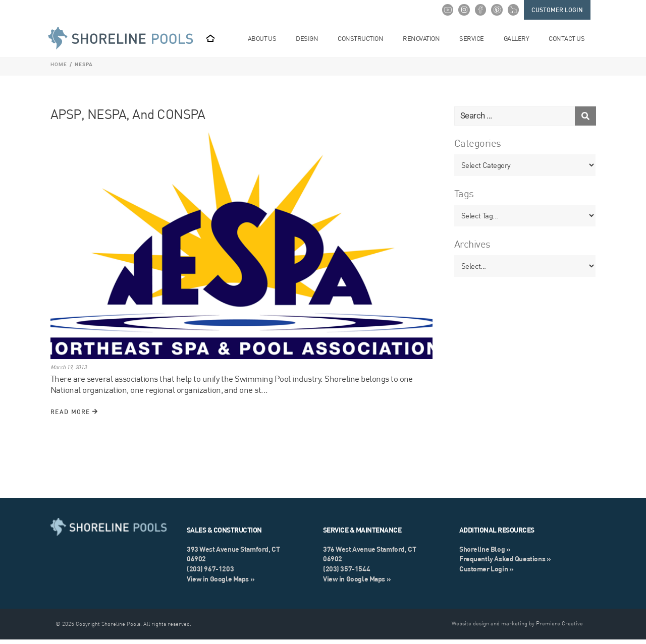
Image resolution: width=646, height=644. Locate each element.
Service (475, 39)
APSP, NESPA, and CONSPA (128, 119)
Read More (74, 416)
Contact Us (570, 39)
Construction (364, 39)
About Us (266, 39)
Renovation (425, 39)
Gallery (520, 39)
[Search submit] (585, 121)
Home (59, 69)
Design (311, 39)
